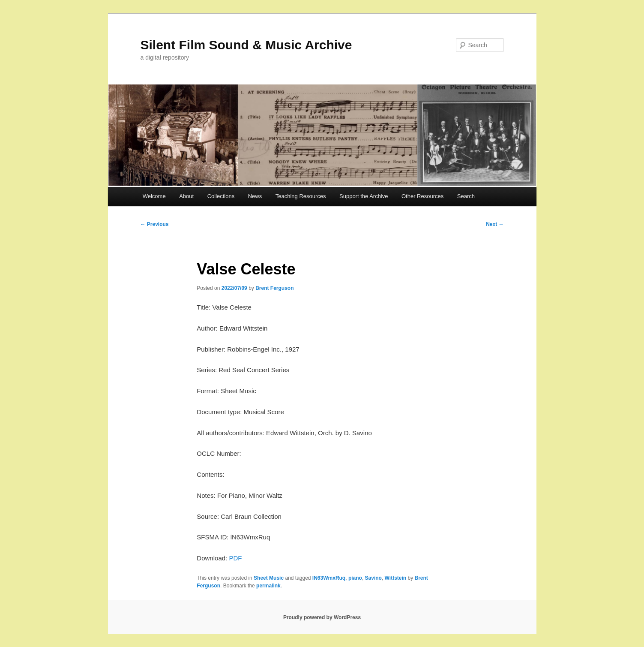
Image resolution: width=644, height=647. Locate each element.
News (255, 196)
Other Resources (422, 196)
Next (495, 224)
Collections (221, 196)
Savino (373, 578)
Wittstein (396, 578)
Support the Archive (364, 196)
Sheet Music (269, 578)
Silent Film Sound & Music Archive (246, 45)
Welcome (154, 196)
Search (466, 196)
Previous (155, 224)
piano (355, 578)
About (186, 196)
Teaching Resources (301, 196)
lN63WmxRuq (329, 578)
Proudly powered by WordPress (322, 617)
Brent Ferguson (274, 288)
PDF (235, 558)
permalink (268, 586)
